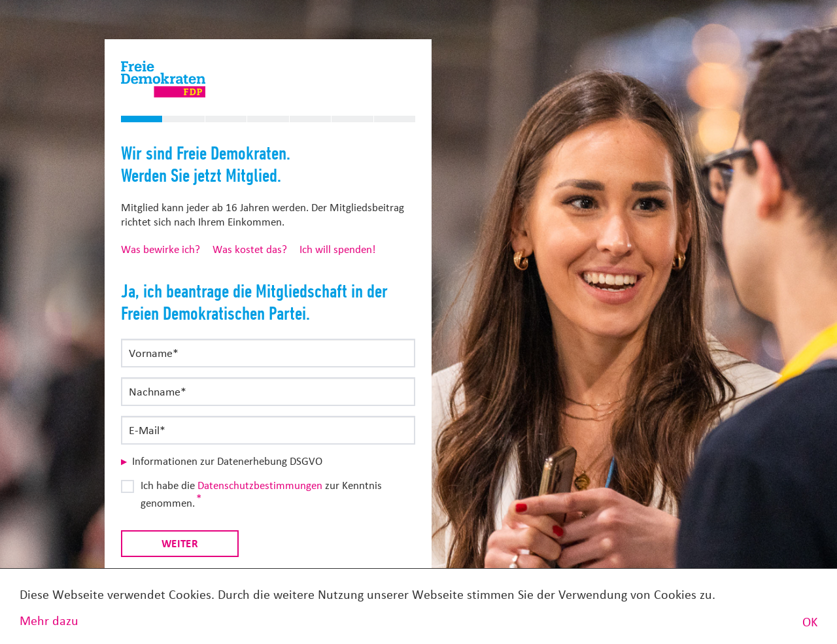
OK (810, 622)
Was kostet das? (250, 249)
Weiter (180, 543)
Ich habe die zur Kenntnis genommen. (261, 494)
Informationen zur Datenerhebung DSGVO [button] (227, 461)
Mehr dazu (49, 621)
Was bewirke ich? (161, 249)
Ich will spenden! (338, 249)
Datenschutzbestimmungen (260, 485)
